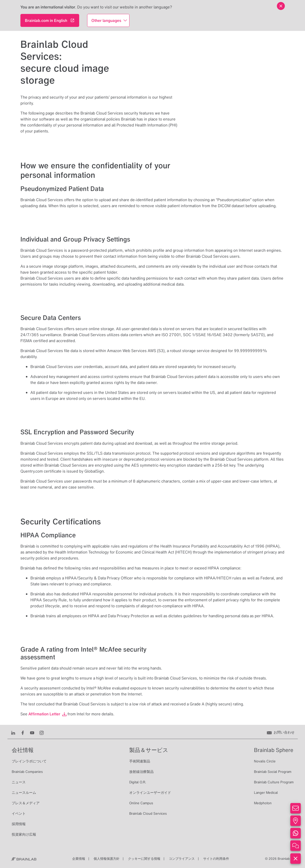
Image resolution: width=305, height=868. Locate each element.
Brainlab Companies (27, 772)
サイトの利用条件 (216, 859)
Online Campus (141, 803)
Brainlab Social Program (273, 772)
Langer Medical (266, 793)
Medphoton (263, 803)
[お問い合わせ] (281, 732)
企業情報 (79, 859)
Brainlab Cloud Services (148, 813)
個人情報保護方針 (107, 859)
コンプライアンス (182, 859)
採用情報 (19, 824)
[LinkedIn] (13, 732)
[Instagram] (42, 732)
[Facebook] (23, 732)
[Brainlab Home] (24, 859)
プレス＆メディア (26, 803)
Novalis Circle (265, 761)
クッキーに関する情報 (144, 859)
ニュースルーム (24, 793)
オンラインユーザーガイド (150, 793)
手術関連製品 (140, 761)
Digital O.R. (138, 782)
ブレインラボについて (29, 761)
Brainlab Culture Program (274, 782)
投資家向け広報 (24, 834)
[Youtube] (32, 732)
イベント (19, 813)
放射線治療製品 (141, 772)
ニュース (19, 782)
